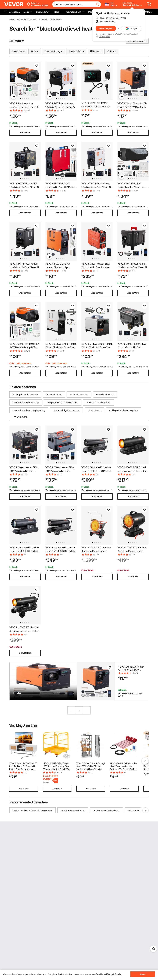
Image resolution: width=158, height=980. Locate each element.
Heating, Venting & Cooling (28, 19)
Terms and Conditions (130, 34)
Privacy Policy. (104, 37)
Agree (143, 974)
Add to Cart (25, 132)
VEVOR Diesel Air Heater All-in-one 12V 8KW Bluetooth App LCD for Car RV (132, 107)
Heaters (44, 19)
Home (12, 19)
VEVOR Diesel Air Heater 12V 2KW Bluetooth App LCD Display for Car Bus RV (25, 347)
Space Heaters (56, 19)
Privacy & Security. (114, 974)
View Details (25, 653)
